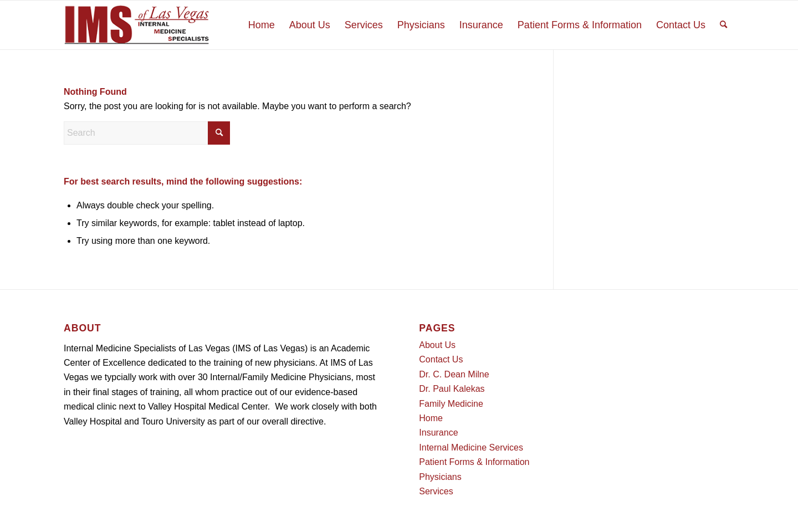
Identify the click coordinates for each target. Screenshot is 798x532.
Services (436, 491)
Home (431, 418)
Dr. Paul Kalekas (452, 389)
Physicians (440, 477)
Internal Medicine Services (471, 447)
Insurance (438, 433)
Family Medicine (451, 404)
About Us (437, 345)
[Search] (723, 25)
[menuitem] (262, 25)
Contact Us (441, 359)
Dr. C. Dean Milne (454, 374)
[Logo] (137, 25)
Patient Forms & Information (474, 462)
